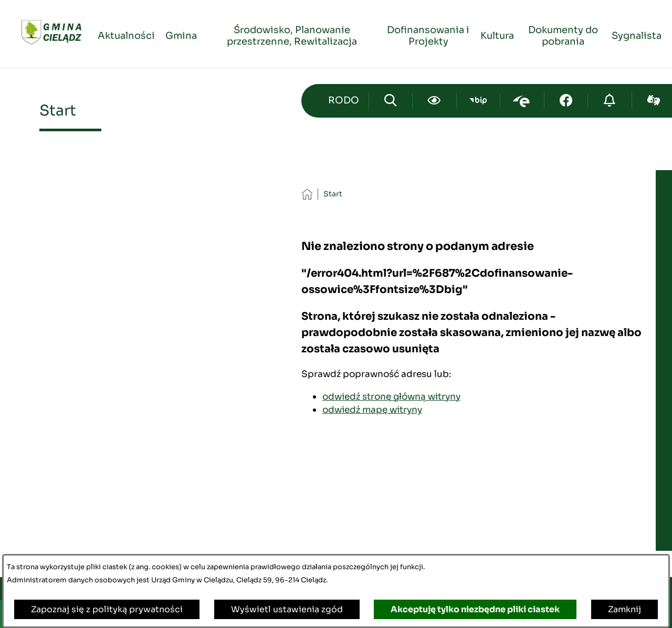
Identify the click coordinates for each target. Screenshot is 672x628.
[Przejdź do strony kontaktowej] (344, 101)
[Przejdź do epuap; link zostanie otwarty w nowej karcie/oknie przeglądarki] (522, 101)
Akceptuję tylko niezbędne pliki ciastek (475, 609)
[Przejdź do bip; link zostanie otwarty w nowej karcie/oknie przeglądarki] (479, 101)
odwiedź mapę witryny (372, 410)
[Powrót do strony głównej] (307, 194)
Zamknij (624, 609)
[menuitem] (126, 34)
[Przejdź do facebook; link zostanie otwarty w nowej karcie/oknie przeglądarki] (566, 101)
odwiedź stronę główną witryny (391, 396)
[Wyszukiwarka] (391, 101)
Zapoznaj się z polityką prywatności (107, 609)
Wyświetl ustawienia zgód (287, 609)
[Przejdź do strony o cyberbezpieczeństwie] (610, 101)
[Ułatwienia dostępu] (434, 101)
